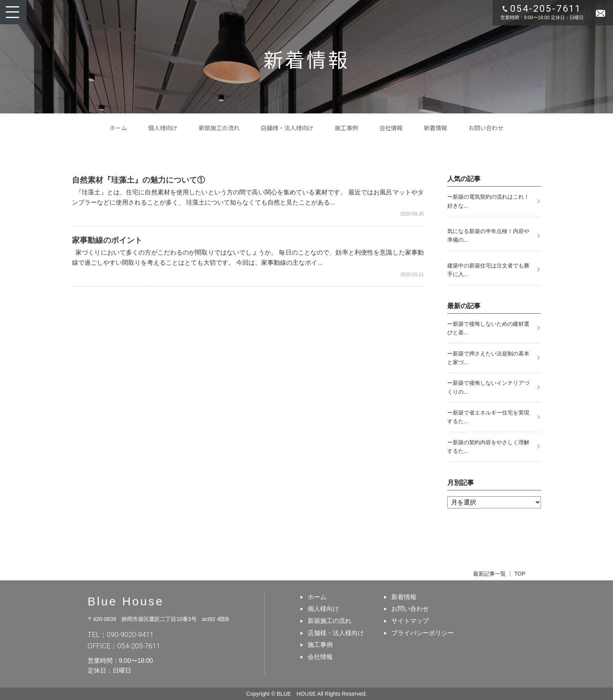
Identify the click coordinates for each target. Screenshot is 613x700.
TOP (520, 574)
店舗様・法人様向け (287, 128)
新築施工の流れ (219, 128)
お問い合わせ (486, 128)
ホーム (118, 128)
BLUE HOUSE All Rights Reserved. (322, 694)
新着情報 (436, 128)
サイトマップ (410, 621)
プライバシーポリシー (423, 633)
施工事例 (346, 128)
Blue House (126, 601)
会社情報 (391, 128)
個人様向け (163, 128)
